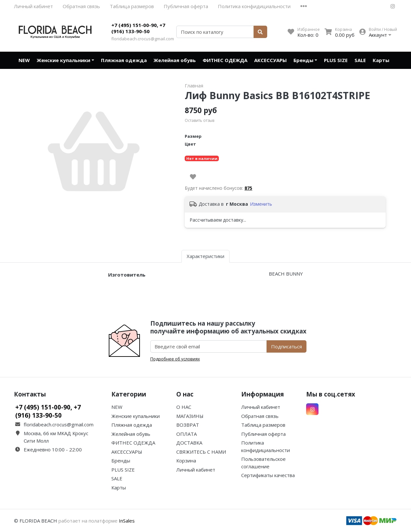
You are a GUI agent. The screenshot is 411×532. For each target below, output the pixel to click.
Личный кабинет (33, 6)
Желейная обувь (175, 60)
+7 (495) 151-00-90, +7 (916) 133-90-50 (138, 28)
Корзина (186, 461)
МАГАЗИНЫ (190, 416)
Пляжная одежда (124, 60)
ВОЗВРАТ (188, 425)
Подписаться (286, 346)
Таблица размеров (132, 6)
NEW (24, 60)
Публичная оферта (186, 6)
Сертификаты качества (268, 475)
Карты (381, 60)
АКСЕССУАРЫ (270, 60)
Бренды (303, 60)
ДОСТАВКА (189, 443)
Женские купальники (63, 60)
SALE (360, 60)
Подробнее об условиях (175, 359)
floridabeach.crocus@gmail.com (143, 39)
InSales (127, 521)
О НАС (184, 407)
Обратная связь (81, 6)
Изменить (261, 204)
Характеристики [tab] (205, 256)
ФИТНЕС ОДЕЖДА (225, 60)
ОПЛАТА (187, 434)
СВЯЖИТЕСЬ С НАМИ (201, 452)
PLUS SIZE (336, 60)
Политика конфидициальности (254, 6)
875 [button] (248, 188)
